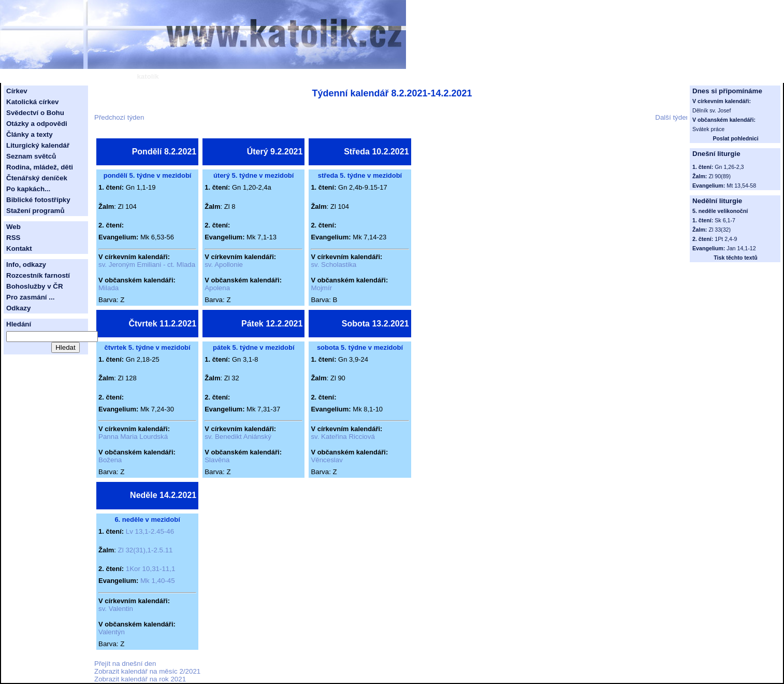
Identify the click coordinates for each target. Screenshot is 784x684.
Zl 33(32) (720, 230)
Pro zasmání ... (30, 297)
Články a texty (30, 134)
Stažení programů (35, 211)
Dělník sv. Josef (712, 110)
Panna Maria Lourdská (133, 437)
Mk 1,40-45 (158, 581)
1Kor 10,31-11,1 (151, 569)
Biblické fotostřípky (38, 200)
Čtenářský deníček (37, 178)
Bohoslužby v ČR (35, 286)
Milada (108, 288)
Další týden (672, 117)
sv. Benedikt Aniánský (238, 437)
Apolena (217, 288)
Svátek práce (708, 129)
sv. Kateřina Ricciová (343, 437)
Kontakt (19, 248)
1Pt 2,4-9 (726, 239)
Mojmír (321, 288)
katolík (148, 76)
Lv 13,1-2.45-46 (150, 531)
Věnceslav (327, 460)
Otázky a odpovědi (37, 124)
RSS (13, 238)
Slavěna (217, 460)
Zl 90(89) (720, 176)
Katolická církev (33, 102)
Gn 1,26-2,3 (729, 167)
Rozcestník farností (38, 275)
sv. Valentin (116, 609)
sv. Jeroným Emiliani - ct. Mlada (147, 265)
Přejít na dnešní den (125, 664)
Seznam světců (31, 156)
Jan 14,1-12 (741, 248)
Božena (110, 460)
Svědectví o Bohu (35, 113)
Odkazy (18, 308)
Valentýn (112, 632)
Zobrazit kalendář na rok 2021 (140, 679)
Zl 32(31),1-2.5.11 (146, 550)
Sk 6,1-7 (725, 220)
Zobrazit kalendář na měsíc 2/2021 (147, 671)
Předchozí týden (119, 117)
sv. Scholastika (333, 265)
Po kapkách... (28, 189)
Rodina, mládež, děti (40, 167)
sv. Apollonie (224, 265)
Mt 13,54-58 (741, 186)
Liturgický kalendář (38, 145)
